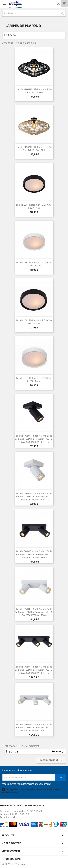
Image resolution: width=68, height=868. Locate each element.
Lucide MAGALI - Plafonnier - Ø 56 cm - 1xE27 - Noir (34, 91)
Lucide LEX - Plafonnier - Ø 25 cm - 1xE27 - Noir (34, 206)
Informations (11, 859)
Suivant (58, 752)
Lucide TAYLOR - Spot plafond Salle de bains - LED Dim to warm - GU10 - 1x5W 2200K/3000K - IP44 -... (34, 439)
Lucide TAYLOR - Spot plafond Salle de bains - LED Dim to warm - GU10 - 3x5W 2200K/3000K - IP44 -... (34, 670)
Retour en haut (51, 760)
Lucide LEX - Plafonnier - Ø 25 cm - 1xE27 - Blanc (34, 264)
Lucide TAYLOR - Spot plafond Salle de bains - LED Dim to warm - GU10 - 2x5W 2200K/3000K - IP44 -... (34, 554)
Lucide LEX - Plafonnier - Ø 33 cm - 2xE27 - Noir (34, 322)
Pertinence (34, 35)
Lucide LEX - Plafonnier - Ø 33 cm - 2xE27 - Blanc (34, 379)
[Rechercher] (34, 13)
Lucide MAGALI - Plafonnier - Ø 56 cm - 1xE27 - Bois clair (34, 149)
